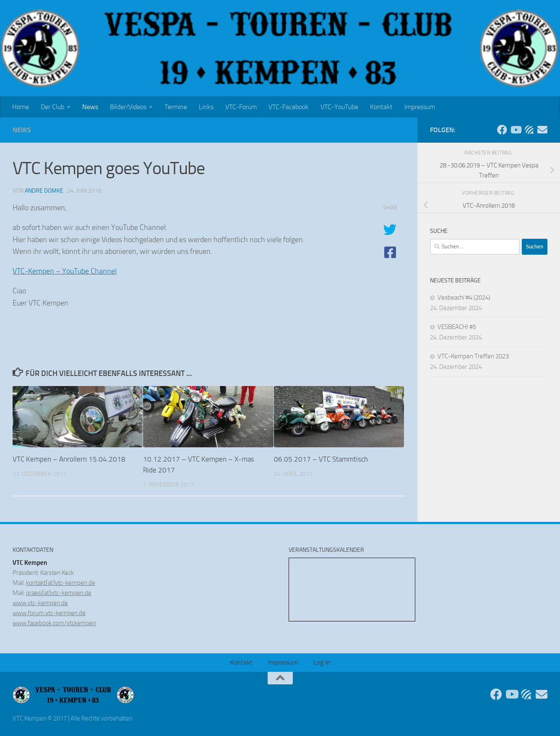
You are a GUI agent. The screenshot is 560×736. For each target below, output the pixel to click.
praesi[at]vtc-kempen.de (59, 593)
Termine (176, 107)
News (90, 107)
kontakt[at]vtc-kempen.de (61, 583)
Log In (322, 662)
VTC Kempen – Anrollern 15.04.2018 (69, 459)
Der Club (52, 107)
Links (206, 107)
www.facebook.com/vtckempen (54, 623)
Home (21, 107)
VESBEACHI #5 (457, 327)
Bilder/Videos (128, 107)
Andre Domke (44, 191)
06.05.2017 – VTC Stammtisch (321, 459)
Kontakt (381, 107)
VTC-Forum (241, 107)
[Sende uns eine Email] (542, 130)
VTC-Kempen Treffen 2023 (473, 356)
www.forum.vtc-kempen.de (49, 613)
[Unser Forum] (529, 130)
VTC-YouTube (339, 107)
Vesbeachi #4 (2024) (464, 298)
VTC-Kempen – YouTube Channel (65, 271)
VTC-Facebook (289, 107)
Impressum (420, 107)
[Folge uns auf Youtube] (516, 130)
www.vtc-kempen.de (40, 603)
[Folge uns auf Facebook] (502, 130)
